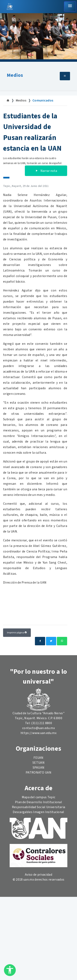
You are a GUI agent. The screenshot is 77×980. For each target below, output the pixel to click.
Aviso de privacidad (38, 875)
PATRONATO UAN (38, 773)
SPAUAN (39, 768)
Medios (15, 75)
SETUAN (38, 763)
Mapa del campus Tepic (39, 797)
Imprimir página (17, 633)
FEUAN (38, 758)
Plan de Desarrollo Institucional (38, 802)
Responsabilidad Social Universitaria (39, 807)
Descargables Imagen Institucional (38, 812)
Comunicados (43, 100)
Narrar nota (46, 171)
